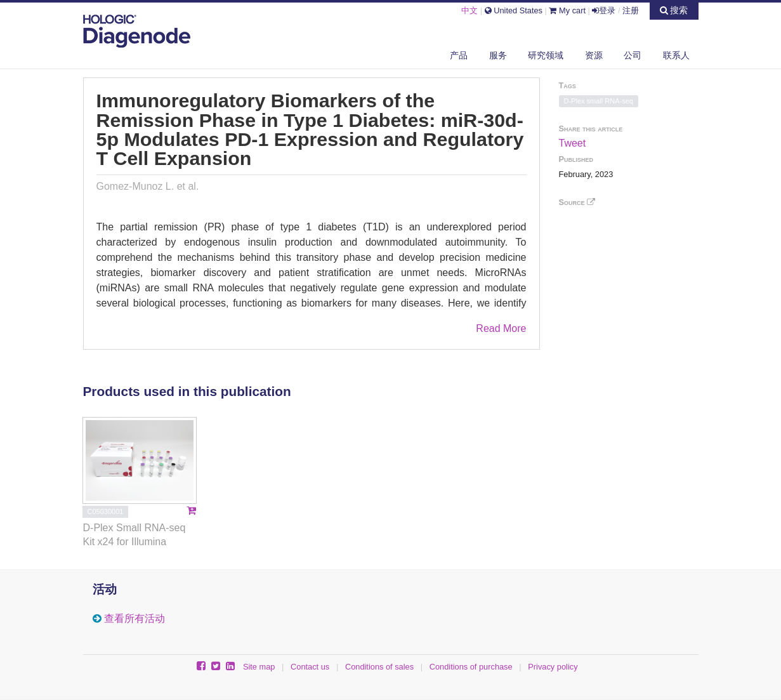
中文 (469, 10)
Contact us (310, 667)
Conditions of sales (379, 667)
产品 (459, 55)
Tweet (573, 143)
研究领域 (546, 55)
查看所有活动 (135, 618)
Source (577, 202)
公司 (633, 55)
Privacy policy (553, 667)
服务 (498, 55)
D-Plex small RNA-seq (599, 101)
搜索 (674, 10)
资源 (594, 55)
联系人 (676, 55)
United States (514, 10)
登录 (604, 10)
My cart (567, 10)
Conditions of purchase (471, 667)
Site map (259, 667)
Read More (501, 328)
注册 (631, 10)
